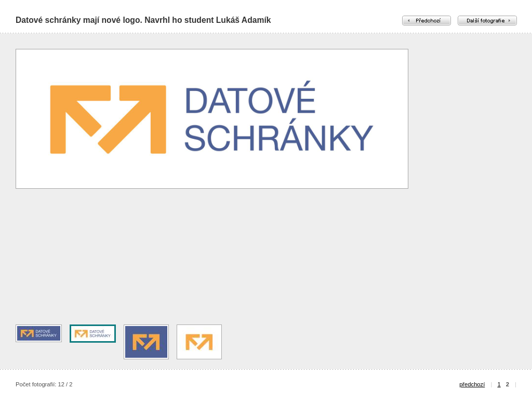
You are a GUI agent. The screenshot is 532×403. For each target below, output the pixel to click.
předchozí (472, 384)
